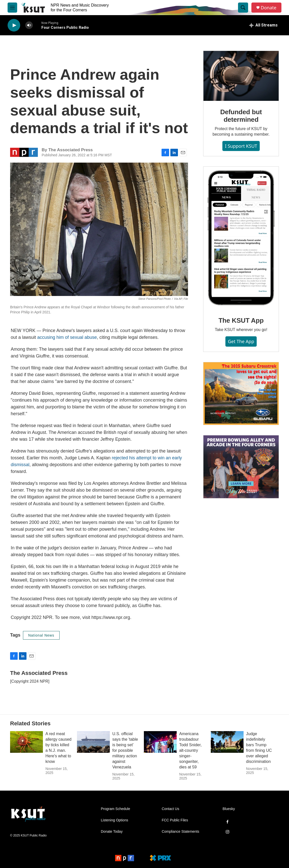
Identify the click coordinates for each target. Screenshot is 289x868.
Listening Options (115, 820)
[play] (14, 25)
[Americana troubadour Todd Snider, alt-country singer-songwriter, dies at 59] (160, 742)
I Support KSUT (241, 146)
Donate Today (112, 832)
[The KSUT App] (241, 238)
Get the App (241, 341)
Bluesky (229, 809)
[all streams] (263, 25)
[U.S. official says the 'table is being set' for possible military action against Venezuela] (93, 742)
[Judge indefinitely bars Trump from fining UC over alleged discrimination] (227, 742)
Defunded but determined (241, 116)
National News (41, 635)
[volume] (29, 25)
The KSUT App (241, 320)
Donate (269, 8)
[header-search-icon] (243, 8)
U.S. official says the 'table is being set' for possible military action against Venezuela (125, 750)
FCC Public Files (175, 820)
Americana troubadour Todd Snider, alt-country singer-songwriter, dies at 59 (190, 750)
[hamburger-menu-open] (12, 8)
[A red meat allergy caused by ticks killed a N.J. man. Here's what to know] (27, 742)
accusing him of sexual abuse (67, 337)
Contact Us (170, 809)
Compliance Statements (181, 832)
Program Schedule (116, 809)
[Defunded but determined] (241, 76)
